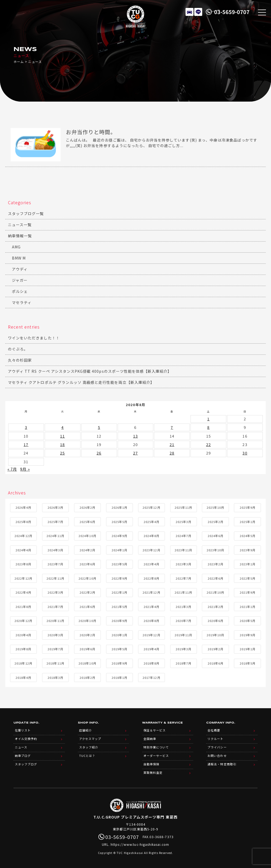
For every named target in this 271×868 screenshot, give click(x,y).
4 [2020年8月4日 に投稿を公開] (63, 427)
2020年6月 (216, 621)
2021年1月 (248, 607)
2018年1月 (119, 678)
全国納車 (150, 739)
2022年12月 (23, 578)
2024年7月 (184, 536)
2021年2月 (216, 607)
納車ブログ (23, 756)
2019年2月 (216, 649)
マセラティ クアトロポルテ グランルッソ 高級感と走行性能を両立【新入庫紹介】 (81, 382)
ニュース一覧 (20, 225)
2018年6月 (216, 663)
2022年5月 (248, 578)
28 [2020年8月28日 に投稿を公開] (172, 453)
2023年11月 (183, 550)
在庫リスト (189, 12)
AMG (16, 247)
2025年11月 (183, 507)
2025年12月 (151, 507)
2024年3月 (55, 550)
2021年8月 (23, 607)
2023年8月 (23, 564)
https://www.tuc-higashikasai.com (140, 844)
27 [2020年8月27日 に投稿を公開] (135, 453)
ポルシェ (20, 291)
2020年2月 (87, 635)
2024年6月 (216, 536)
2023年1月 (248, 564)
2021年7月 (55, 607)
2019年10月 (215, 635)
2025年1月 (248, 522)
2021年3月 (184, 607)
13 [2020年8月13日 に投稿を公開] (135, 436)
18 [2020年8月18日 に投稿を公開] (62, 444)
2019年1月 (248, 649)
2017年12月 (151, 678)
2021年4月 (152, 607)
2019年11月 (183, 635)
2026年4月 (23, 507)
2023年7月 (55, 564)
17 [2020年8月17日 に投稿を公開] (26, 444)
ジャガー (20, 280)
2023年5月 (119, 564)
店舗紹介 (85, 730)
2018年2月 (87, 678)
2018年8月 (152, 663)
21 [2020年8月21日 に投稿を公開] (172, 444)
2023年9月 (248, 550)
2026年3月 (55, 507)
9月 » (25, 469)
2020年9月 (119, 621)
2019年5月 (119, 649)
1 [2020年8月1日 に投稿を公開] (208, 419)
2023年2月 (216, 564)
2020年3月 (55, 635)
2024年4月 (23, 550)
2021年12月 (151, 592)
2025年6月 (87, 522)
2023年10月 (215, 550)
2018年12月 (23, 663)
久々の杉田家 (20, 360)
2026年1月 (119, 507)
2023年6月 (87, 564)
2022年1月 (119, 592)
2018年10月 (87, 663)
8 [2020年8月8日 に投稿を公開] (208, 427)
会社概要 (214, 730)
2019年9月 (248, 635)
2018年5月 (248, 663)
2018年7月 (184, 663)
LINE (198, 12)
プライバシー (217, 747)
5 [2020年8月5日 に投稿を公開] (99, 427)
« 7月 (12, 469)
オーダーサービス (156, 756)
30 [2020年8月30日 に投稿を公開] (245, 453)
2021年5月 (119, 607)
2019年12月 (151, 635)
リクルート (215, 739)
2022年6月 (216, 578)
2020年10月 (87, 621)
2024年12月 (23, 536)
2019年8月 (23, 649)
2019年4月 (152, 649)
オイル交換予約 (26, 739)
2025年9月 (248, 507)
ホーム (19, 62)
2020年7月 (184, 621)
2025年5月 (119, 522)
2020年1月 (119, 635)
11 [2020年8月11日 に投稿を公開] (62, 436)
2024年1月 (119, 550)
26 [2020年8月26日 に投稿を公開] (99, 453)
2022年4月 (23, 592)
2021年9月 (248, 592)
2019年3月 (184, 649)
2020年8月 (152, 621)
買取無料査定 (153, 772)
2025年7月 (55, 522)
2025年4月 (152, 522)
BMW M (19, 258)
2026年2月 (87, 507)
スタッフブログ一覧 (26, 213)
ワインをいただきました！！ (34, 338)
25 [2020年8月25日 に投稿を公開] (62, 453)
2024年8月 (152, 536)
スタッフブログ (26, 764)
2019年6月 (87, 649)
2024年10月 (87, 536)
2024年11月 (55, 536)
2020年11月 (55, 621)
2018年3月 (55, 678)
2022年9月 (119, 578)
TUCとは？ (87, 756)
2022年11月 (55, 578)
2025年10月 (215, 507)
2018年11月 (55, 663)
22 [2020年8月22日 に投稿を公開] (209, 444)
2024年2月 (87, 550)
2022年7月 (184, 578)
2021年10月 (215, 592)
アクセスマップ (90, 739)
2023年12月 (151, 550)
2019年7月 (55, 649)
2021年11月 (183, 592)
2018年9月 (119, 663)
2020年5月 (248, 621)
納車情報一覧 (20, 236)
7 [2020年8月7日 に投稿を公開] (172, 427)
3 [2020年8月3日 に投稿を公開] (26, 427)
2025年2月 (216, 522)
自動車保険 (151, 764)
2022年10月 (87, 578)
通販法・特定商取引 (222, 764)
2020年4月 (23, 635)
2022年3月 (55, 592)
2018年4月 (23, 678)
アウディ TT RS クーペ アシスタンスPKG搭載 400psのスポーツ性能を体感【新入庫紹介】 (90, 371)
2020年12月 (23, 621)
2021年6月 (87, 607)
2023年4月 (152, 564)
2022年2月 (87, 592)
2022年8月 (152, 578)
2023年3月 (184, 564)
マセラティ (22, 302)
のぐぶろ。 (18, 349)
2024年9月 (119, 536)
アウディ (20, 269)
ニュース (21, 747)
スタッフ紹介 (89, 747)
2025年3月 (184, 522)
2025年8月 (23, 522)
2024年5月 (248, 536)
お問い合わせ (217, 756)
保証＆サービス (155, 730)
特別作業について (156, 747)
